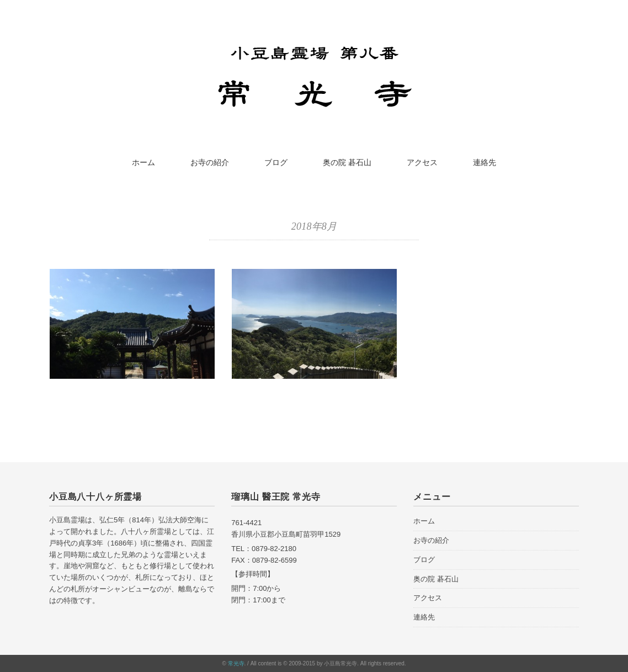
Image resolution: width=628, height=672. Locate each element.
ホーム (143, 162)
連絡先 (485, 162)
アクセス (422, 162)
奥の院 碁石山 (347, 162)
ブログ (276, 162)
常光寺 (236, 663)
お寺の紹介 (210, 162)
